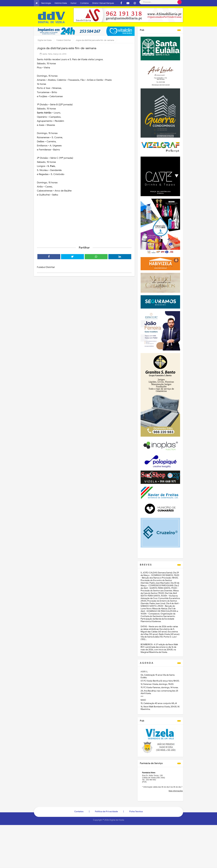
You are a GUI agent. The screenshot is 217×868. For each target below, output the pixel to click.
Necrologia (46, 3)
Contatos (84, 3)
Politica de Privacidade (106, 811)
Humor (74, 3)
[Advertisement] (84, 220)
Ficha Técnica (136, 811)
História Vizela (61, 3)
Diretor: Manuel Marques (103, 3)
